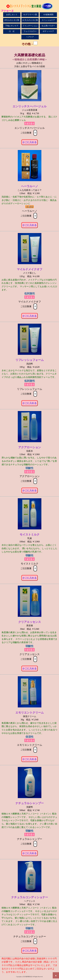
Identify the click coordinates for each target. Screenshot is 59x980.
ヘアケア (30, 37)
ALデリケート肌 (30, 14)
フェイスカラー (30, 31)
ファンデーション (30, 26)
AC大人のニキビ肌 (30, 20)
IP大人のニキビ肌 (12, 20)
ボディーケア (48, 31)
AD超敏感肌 (48, 14)
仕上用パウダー (48, 26)
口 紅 (12, 31)
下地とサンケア (12, 26)
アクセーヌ (7, 11)
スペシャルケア (48, 20)
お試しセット (12, 14)
